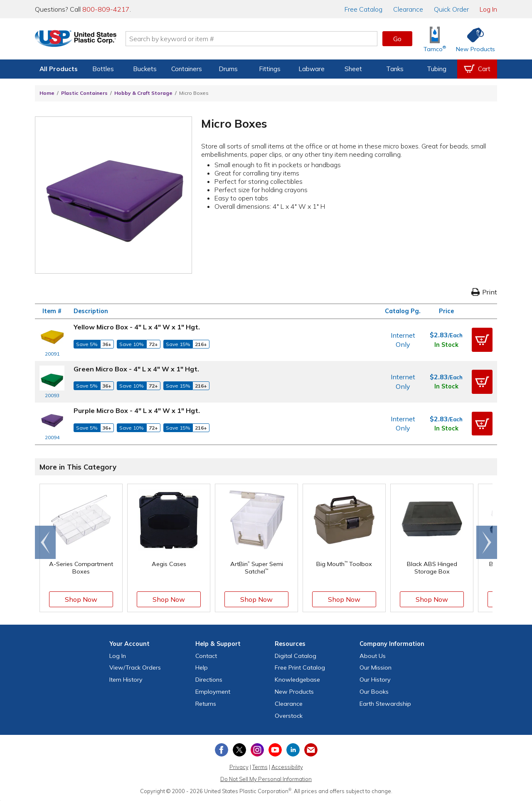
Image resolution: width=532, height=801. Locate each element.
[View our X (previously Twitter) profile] (239, 750)
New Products (294, 692)
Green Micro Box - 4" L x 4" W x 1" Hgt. (136, 369)
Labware (312, 69)
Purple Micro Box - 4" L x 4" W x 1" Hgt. (137, 410)
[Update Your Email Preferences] (311, 750)
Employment (213, 692)
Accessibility (287, 767)
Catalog (363, 9)
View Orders (135, 667)
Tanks (395, 69)
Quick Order (451, 9)
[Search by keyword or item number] (260, 39)
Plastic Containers (84, 93)
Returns (206, 704)
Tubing (437, 69)
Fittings (270, 69)
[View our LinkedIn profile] (293, 750)
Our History (375, 680)
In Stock (446, 345)
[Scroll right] (487, 542)
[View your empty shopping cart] (477, 69)
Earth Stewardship (385, 704)
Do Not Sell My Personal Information (266, 779)
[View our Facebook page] (222, 750)
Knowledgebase (297, 680)
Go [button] (397, 39)
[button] (482, 340)
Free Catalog (300, 667)
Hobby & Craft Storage (143, 93)
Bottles (103, 69)
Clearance (408, 9)
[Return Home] (84, 40)
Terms (260, 767)
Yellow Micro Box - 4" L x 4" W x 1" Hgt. (137, 327)
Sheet (353, 69)
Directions (209, 680)
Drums (228, 69)
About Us (373, 656)
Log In (488, 9)
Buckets (145, 69)
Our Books (374, 692)
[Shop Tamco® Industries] (435, 39)
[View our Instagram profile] (257, 750)
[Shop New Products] (473, 39)
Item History (126, 680)
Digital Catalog (296, 656)
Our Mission (376, 667)
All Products (59, 69)
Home (47, 93)
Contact (206, 656)
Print (484, 292)
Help (202, 667)
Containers (187, 69)
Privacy (239, 767)
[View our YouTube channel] (275, 750)
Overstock (289, 716)
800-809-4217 (106, 9)
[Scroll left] (45, 542)
